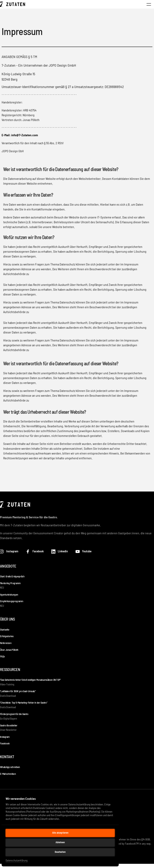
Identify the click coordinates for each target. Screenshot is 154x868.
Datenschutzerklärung (17, 860)
